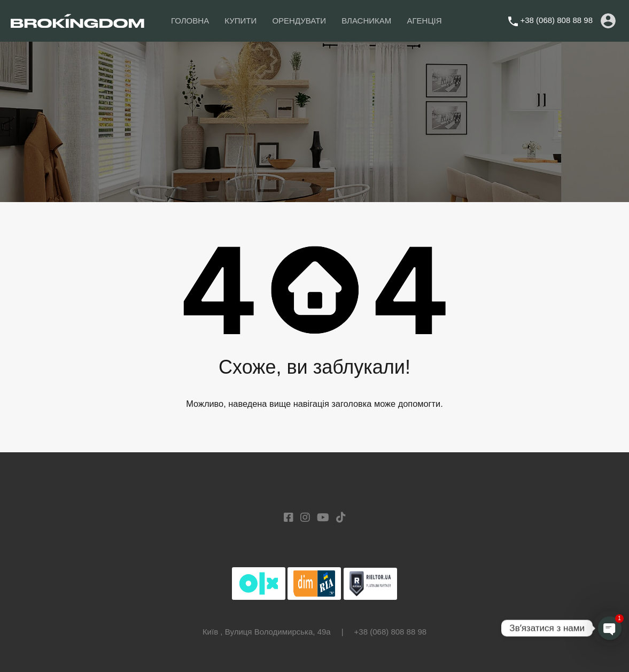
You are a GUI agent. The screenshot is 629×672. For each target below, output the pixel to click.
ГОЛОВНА (190, 21)
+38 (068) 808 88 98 (556, 20)
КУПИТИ (240, 21)
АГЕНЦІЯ (424, 21)
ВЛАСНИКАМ (366, 21)
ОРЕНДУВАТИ (299, 21)
